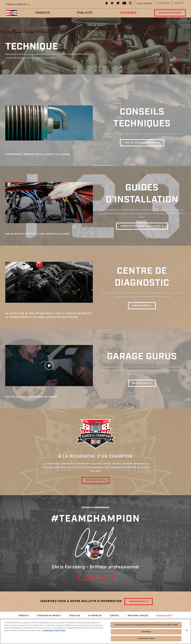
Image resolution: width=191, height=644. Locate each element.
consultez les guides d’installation (141, 226)
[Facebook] (112, 4)
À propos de (95, 616)
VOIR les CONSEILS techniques (141, 143)
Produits (43, 13)
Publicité (85, 13)
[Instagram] (130, 4)
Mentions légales (138, 616)
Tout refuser (146, 632)
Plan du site (164, 616)
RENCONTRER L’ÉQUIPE (94, 577)
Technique (128, 13)
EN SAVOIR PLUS (141, 383)
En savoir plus (94, 480)
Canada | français (17, 5)
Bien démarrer (141, 306)
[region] (95, 631)
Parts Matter (144, 4)
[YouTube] (124, 4)
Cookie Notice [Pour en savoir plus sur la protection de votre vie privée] (48, 631)
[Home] (14, 13)
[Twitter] (118, 4)
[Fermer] (187, 630)
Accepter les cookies (146, 639)
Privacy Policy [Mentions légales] (60, 631)
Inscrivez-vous (137, 601)
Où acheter (163, 3)
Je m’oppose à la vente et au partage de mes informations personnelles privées (146, 625)
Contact (179, 3)
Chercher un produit (170, 13)
